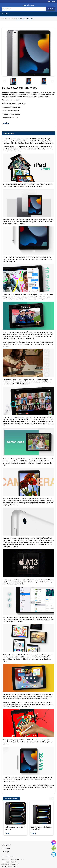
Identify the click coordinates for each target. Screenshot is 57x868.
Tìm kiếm (51, 9)
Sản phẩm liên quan (11, 798)
